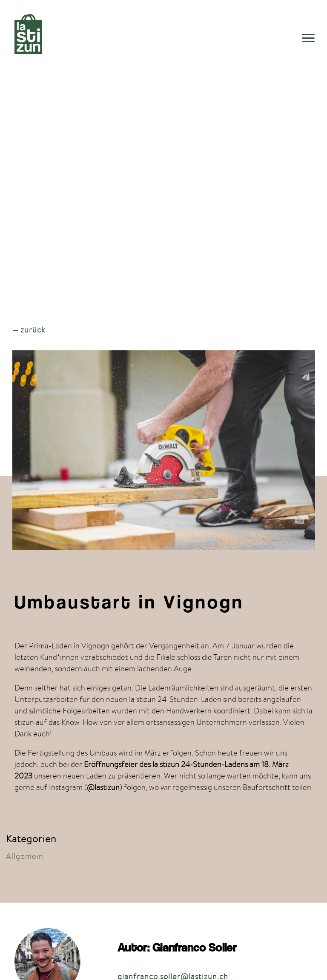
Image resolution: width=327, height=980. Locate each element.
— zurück (29, 330)
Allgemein (25, 856)
